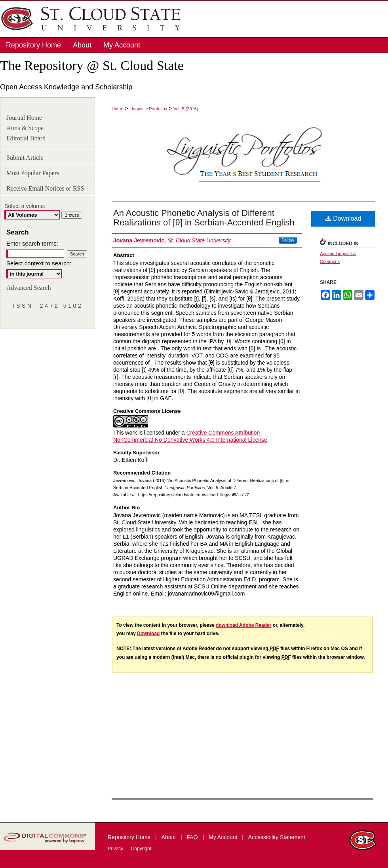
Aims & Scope (25, 128)
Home (117, 109)
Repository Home (130, 837)
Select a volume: (25, 206)
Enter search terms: (32, 243)
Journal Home (24, 118)
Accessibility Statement (277, 837)
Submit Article (25, 158)
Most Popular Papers (33, 173)
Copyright (141, 849)
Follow (288, 240)
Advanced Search (29, 288)
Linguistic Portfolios (148, 109)
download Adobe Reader (243, 625)
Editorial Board (26, 138)
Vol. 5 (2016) (186, 109)
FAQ (193, 837)
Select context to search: (39, 263)
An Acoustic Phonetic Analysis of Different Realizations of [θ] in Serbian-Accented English (204, 218)
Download (343, 218)
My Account (224, 837)
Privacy (116, 849)
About (169, 837)
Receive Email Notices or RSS (45, 188)
